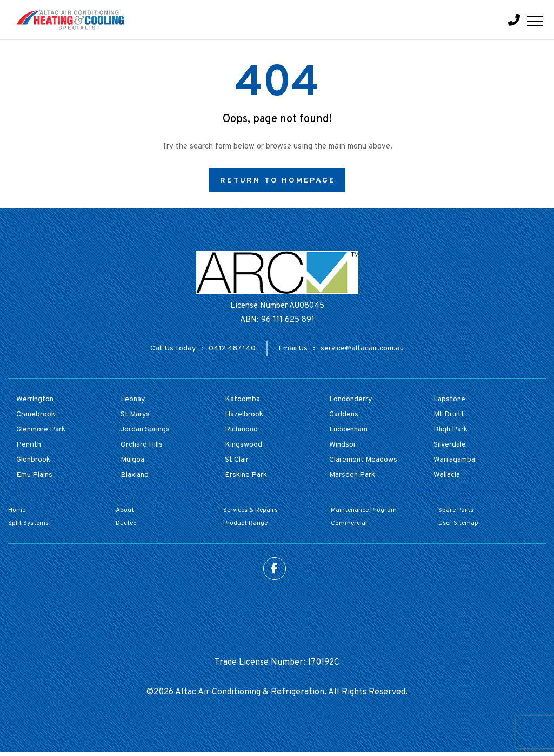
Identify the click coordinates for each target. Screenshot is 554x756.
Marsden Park (352, 475)
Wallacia (447, 475)
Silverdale (450, 445)
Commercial (349, 523)
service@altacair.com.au (362, 349)
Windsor (343, 445)
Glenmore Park (41, 430)
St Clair (237, 460)
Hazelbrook (244, 414)
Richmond (241, 430)
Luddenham (348, 430)
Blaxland (135, 475)
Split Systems (28, 523)
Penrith (29, 445)
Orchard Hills (142, 445)
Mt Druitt (449, 414)
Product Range (245, 523)
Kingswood (243, 445)
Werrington (35, 399)
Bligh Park (450, 430)
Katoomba (242, 399)
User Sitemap (458, 523)
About (125, 510)
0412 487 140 (232, 349)
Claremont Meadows (363, 460)
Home (17, 510)
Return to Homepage (278, 181)
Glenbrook (33, 460)
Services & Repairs (251, 510)
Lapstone (449, 399)
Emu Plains (34, 475)
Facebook (275, 569)
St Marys (135, 414)
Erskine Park (246, 475)
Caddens (344, 414)
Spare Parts (456, 510)
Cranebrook (36, 414)
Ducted (126, 523)
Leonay (133, 399)
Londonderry (351, 399)
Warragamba (454, 460)
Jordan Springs (145, 430)
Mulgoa (132, 460)
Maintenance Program (364, 510)
